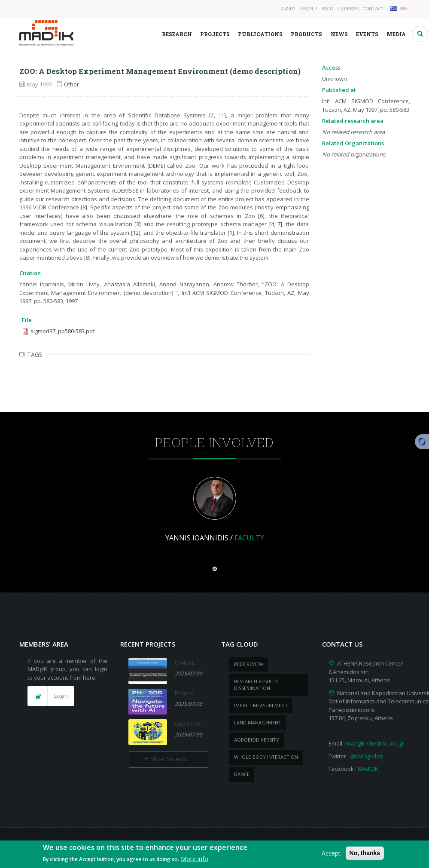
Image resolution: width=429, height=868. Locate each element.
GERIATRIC (188, 724)
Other (71, 84)
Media (396, 34)
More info (195, 861)
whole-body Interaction (266, 757)
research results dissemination (256, 685)
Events (367, 34)
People (309, 8)
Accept (331, 855)
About (289, 8)
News (339, 34)
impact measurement (261, 705)
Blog (328, 8)
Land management (258, 722)
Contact (374, 8)
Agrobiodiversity (257, 740)
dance (242, 774)
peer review (249, 664)
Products (306, 34)
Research (177, 34)
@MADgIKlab (367, 756)
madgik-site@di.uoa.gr (375, 743)
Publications (260, 34)
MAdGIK (368, 769)
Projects (215, 34)
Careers (348, 8)
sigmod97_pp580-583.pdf (63, 331)
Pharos (184, 693)
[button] (51, 696)
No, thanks (365, 855)
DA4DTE (185, 663)
